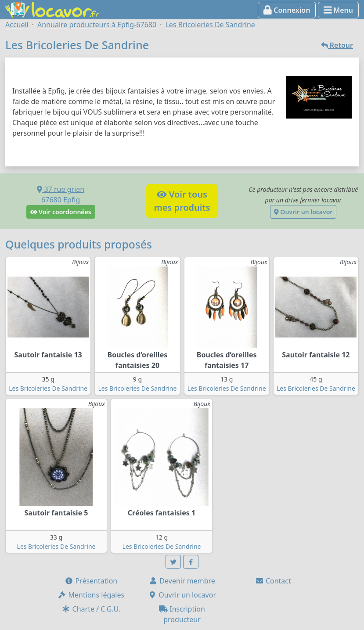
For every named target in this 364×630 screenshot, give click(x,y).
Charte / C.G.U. (91, 609)
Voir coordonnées (61, 212)
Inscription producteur (182, 614)
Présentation (91, 581)
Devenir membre (182, 581)
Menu (338, 10)
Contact (273, 581)
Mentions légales (91, 595)
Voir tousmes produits (182, 201)
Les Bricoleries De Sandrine (48, 388)
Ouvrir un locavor (303, 212)
